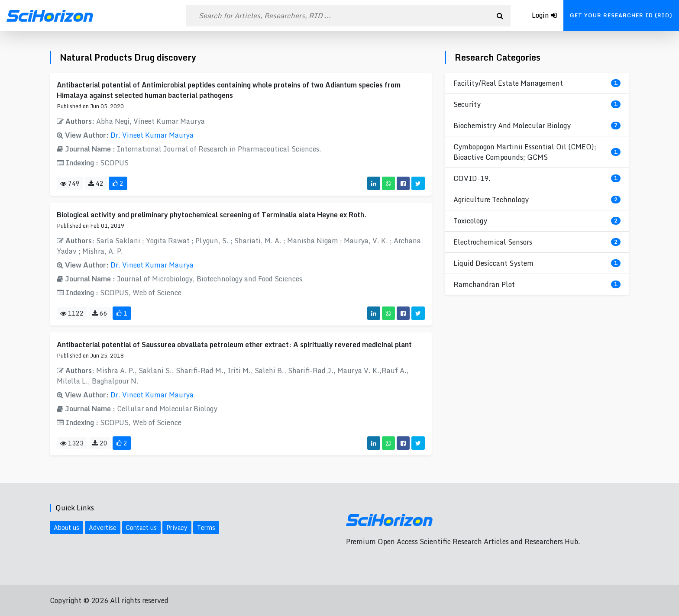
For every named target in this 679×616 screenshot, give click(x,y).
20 (100, 443)
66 (100, 313)
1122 (72, 313)
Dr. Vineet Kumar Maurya (152, 135)
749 (70, 183)
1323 (72, 443)
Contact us (141, 527)
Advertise (103, 527)
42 (96, 183)
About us (66, 527)
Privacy (177, 527)
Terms (206, 527)
